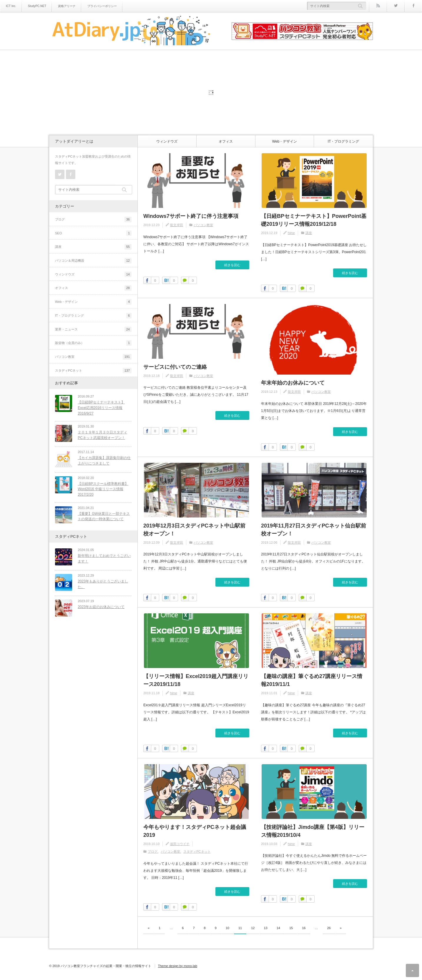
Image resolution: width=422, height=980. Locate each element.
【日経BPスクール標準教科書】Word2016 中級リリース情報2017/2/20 (102, 487)
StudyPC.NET (37, 6)
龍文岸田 (177, 225)
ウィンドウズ (167, 141)
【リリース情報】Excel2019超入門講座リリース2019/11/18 (196, 680)
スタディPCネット (197, 852)
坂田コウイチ (180, 844)
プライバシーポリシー (102, 6)
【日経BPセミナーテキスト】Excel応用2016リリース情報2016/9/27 (100, 408)
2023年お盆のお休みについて (100, 601)
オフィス (226, 141)
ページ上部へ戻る (412, 970)
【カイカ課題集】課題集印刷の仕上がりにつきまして (103, 460)
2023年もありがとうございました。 (102, 580)
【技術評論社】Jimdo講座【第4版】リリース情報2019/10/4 (313, 831)
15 (291, 928)
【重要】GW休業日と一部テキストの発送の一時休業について (103, 514)
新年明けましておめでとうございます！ (103, 555)
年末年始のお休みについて (293, 383)
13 (266, 928)
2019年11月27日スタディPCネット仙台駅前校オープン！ (314, 530)
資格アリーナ (67, 6)
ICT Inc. (11, 6)
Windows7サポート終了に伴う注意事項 (191, 216)
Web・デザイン (285, 141)
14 (278, 928)
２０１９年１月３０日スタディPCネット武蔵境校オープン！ (104, 435)
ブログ (153, 852)
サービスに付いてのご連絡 (175, 367)
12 (253, 928)
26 (329, 928)
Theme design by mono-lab (178, 966)
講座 (309, 233)
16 (304, 928)
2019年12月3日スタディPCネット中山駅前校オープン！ (194, 530)
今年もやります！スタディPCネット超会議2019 (195, 831)
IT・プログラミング (344, 141)
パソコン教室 (203, 225)
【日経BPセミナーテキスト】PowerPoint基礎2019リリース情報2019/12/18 (314, 220)
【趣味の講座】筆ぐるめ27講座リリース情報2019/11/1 (312, 680)
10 (227, 928)
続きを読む (232, 265)
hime (291, 233)
